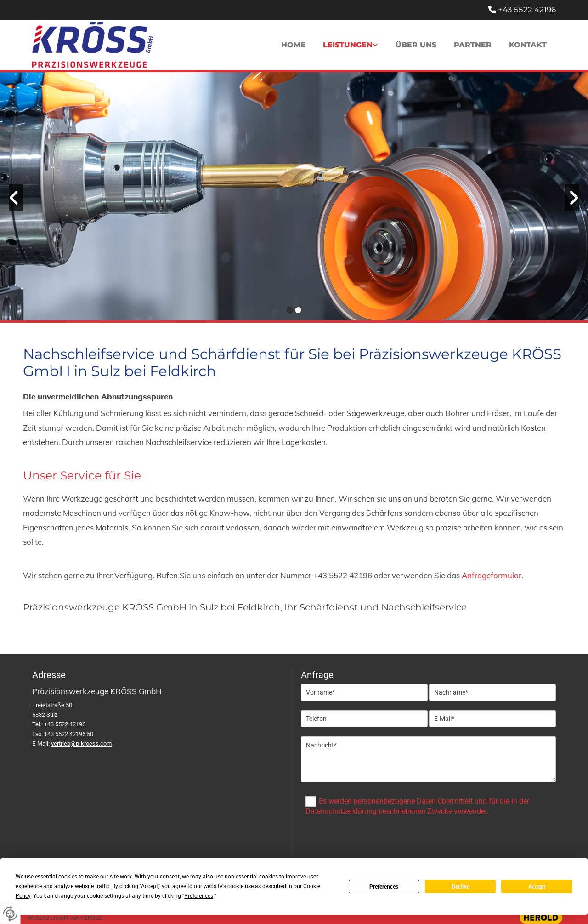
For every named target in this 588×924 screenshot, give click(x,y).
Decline (461, 887)
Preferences (384, 887)
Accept (537, 887)
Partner (472, 45)
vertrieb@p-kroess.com (81, 744)
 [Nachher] (572, 198)
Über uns (415, 45)
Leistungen (347, 45)
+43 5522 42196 (527, 10)
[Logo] (93, 45)
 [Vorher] (16, 198)
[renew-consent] (10, 914)
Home (292, 45)
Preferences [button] (199, 896)
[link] (350, 45)
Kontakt (528, 45)
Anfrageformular (492, 575)
